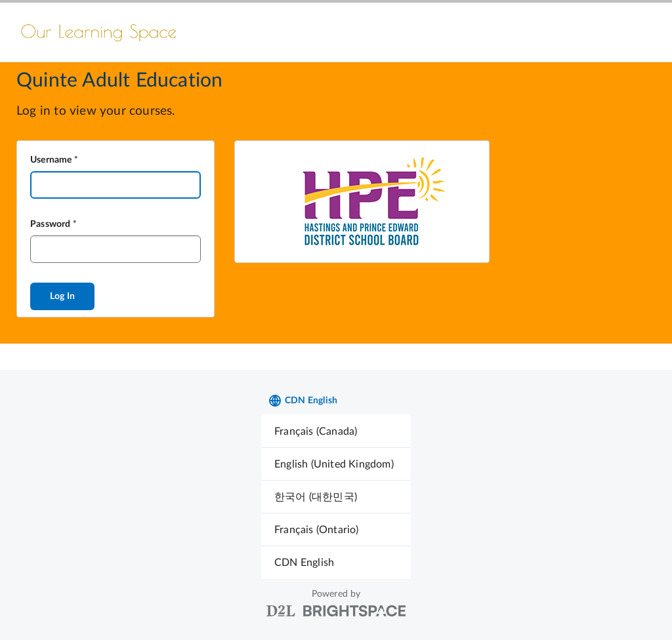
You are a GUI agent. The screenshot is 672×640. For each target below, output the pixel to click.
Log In (62, 296)
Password (51, 224)
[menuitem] (336, 431)
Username (51, 160)
